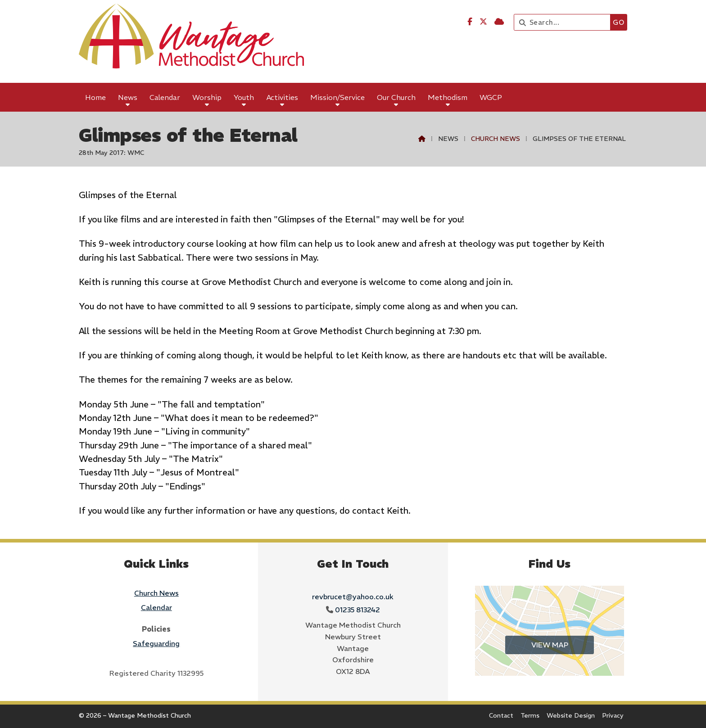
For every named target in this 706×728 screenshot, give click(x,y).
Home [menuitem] (95, 97)
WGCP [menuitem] (491, 97)
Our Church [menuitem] (396, 97)
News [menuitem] (128, 97)
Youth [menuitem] (244, 97)
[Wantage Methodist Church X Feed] (483, 22)
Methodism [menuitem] (448, 97)
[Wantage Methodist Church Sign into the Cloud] (499, 22)
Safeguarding (156, 643)
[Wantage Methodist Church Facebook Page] (470, 22)
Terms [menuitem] (530, 715)
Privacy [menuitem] (613, 715)
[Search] (564, 22)
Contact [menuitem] (501, 715)
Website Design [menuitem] (571, 715)
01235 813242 (358, 610)
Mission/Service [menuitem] (337, 97)
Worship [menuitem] (207, 97)
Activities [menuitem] (282, 97)
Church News (496, 139)
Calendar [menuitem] (165, 97)
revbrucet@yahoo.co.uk (353, 597)
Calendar (156, 607)
